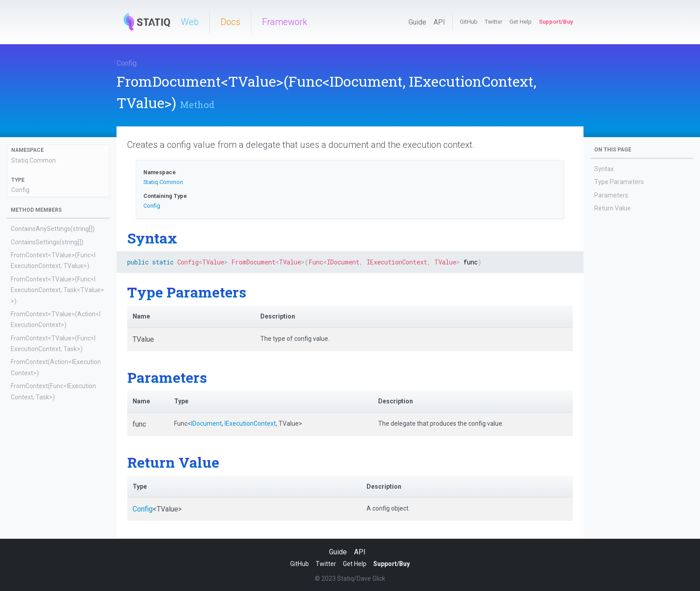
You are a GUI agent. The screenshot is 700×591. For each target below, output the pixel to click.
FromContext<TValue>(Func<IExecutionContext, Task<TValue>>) (57, 290)
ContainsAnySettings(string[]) (53, 229)
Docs (230, 22)
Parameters (611, 195)
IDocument (206, 423)
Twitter (494, 22)
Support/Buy (556, 22)
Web (190, 22)
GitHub (469, 22)
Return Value (612, 208)
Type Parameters (619, 182)
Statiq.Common (33, 160)
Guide (417, 22)
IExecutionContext (250, 423)
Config (127, 63)
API (439, 22)
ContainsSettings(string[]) (47, 242)
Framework (285, 22)
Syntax (604, 169)
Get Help (521, 22)
